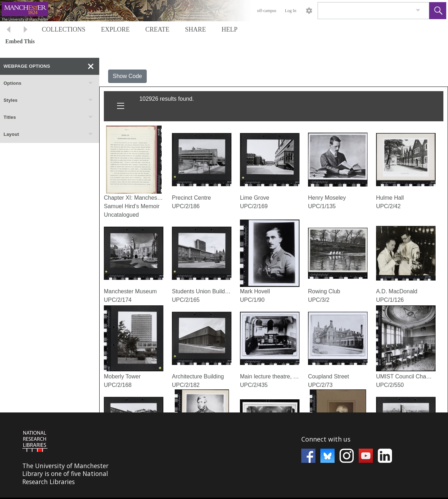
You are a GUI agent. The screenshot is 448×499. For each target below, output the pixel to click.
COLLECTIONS (64, 29)
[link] (418, 10)
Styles (49, 100)
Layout (49, 134)
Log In (291, 11)
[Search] (365, 11)
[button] (438, 11)
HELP (229, 29)
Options (49, 83)
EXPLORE (115, 29)
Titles (49, 117)
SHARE (195, 29)
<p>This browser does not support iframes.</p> (224, 455)
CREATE (157, 29)
